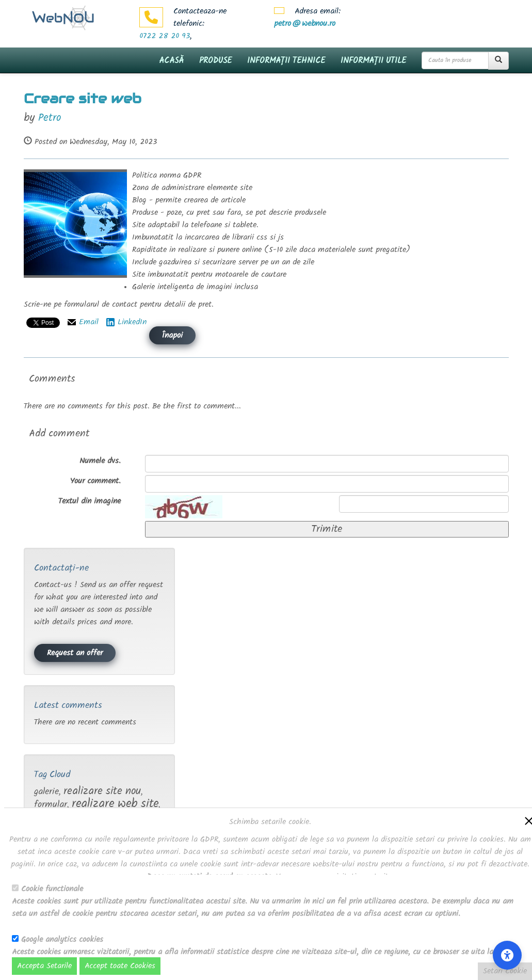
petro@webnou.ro (305, 24)
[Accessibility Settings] (507, 955)
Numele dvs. (100, 461)
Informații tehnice (286, 61)
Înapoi (172, 336)
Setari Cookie (505, 971)
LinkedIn (132, 322)
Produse (215, 61)
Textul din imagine (90, 501)
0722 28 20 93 (165, 36)
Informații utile (373, 61)
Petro (50, 118)
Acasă (171, 61)
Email (89, 322)
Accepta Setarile (44, 966)
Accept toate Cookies (120, 966)
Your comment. (95, 481)
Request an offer (75, 653)
